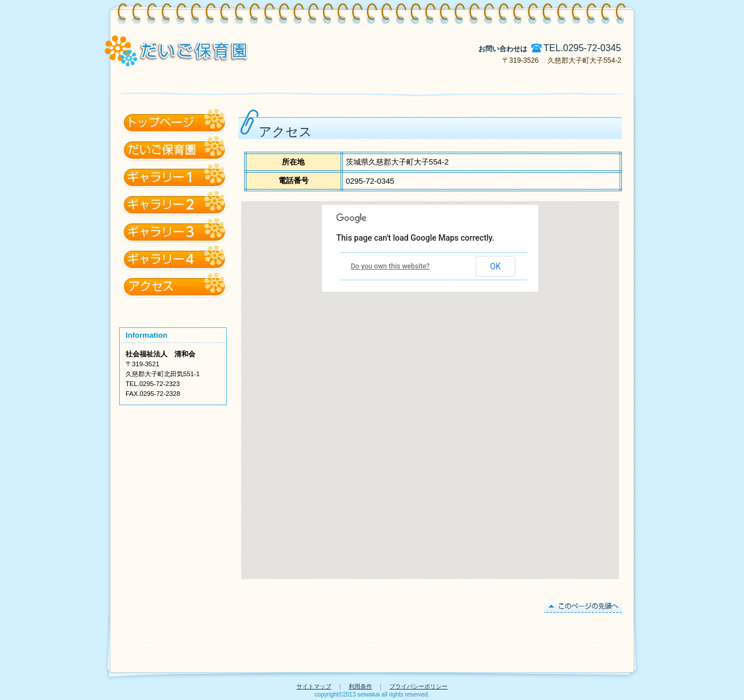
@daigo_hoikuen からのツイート (173, 314)
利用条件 (360, 686)
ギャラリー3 (173, 259)
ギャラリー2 (173, 232)
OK (495, 266)
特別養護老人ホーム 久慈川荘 (269, 49)
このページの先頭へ (583, 607)
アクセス (173, 122)
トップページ (173, 150)
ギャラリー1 (173, 204)
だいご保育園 (173, 177)
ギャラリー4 (173, 286)
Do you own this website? (391, 266)
